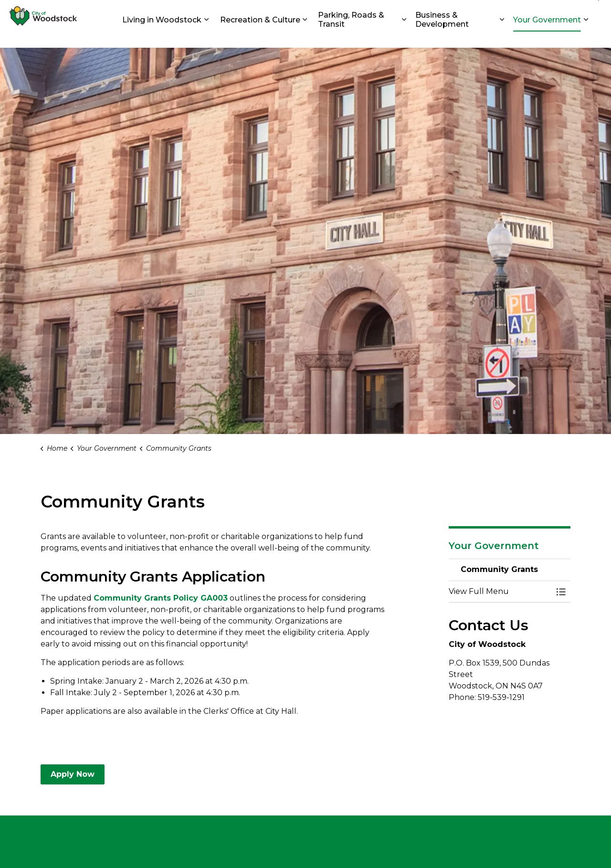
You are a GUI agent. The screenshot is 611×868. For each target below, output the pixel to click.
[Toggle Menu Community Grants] (561, 592)
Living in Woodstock (162, 36)
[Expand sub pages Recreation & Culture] (305, 36)
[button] (500, 592)
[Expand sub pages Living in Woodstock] (206, 36)
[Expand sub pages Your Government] (586, 36)
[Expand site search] (594, 12)
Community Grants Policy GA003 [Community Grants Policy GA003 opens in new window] (161, 598)
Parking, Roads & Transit (351, 36)
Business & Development (442, 36)
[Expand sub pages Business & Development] (502, 36)
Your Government (547, 36)
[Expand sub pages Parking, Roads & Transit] (404, 36)
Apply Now (73, 774)
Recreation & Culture (260, 36)
